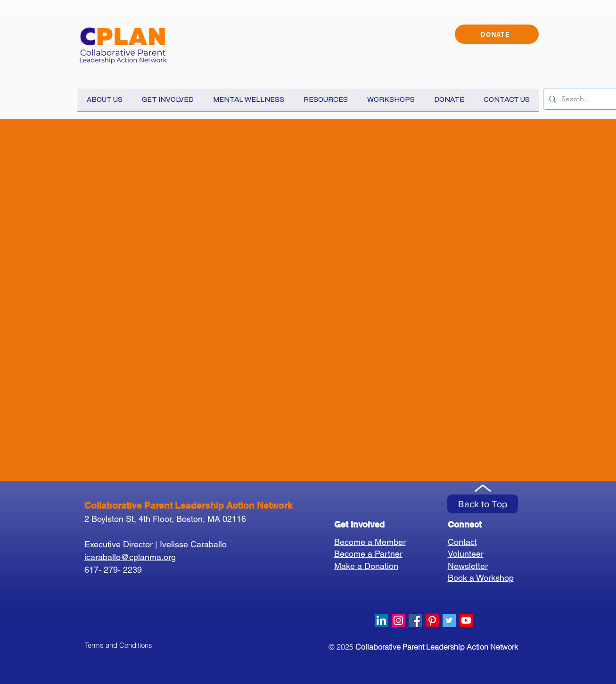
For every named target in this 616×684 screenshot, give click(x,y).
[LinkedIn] (381, 620)
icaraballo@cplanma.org (130, 557)
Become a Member (370, 542)
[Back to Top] (483, 504)
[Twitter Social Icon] (449, 620)
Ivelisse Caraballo (193, 544)
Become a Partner (368, 554)
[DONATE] (497, 34)
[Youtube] (466, 620)
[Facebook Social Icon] (415, 620)
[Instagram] (398, 620)
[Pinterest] (432, 620)
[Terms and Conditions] (119, 645)
